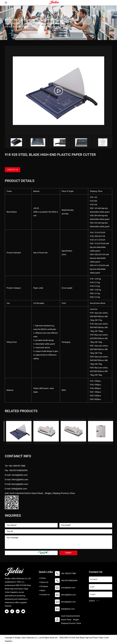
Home (8, 24)
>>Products (43, 586)
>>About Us (44, 582)
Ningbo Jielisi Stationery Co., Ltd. (28, 638)
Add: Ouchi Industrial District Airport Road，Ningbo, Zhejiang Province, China (40, 493)
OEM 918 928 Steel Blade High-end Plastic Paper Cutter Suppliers (18, 589)
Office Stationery (34, 24)
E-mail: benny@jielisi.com (16, 484)
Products (18, 24)
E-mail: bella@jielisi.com (16, 489)
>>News (42, 590)
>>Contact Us (44, 595)
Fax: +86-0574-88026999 (16, 470)
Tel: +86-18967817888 (15, 466)
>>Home (42, 578)
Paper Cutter (53, 24)
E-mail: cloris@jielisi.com (16, 475)
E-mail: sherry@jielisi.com (17, 479)
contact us (13, 170)
